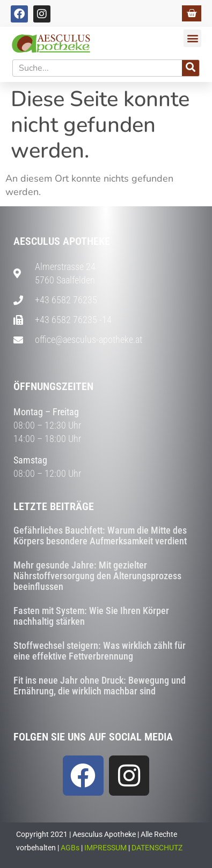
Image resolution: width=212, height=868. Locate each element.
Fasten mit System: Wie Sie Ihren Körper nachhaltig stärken (91, 616)
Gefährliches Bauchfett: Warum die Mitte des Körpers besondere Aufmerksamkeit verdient (100, 536)
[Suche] (191, 68)
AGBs (70, 848)
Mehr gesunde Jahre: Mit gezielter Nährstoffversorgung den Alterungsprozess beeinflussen (97, 576)
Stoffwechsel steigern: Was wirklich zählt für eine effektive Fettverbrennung (100, 651)
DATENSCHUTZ (157, 848)
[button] (192, 38)
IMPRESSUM (105, 848)
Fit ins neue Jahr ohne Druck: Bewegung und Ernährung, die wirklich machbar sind (100, 686)
